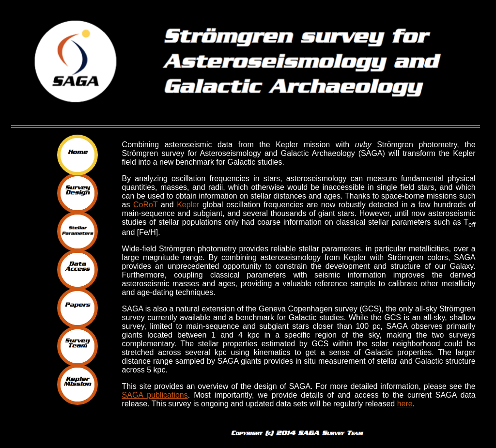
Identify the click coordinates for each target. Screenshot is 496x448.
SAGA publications (155, 395)
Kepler (188, 205)
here (405, 404)
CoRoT (145, 205)
